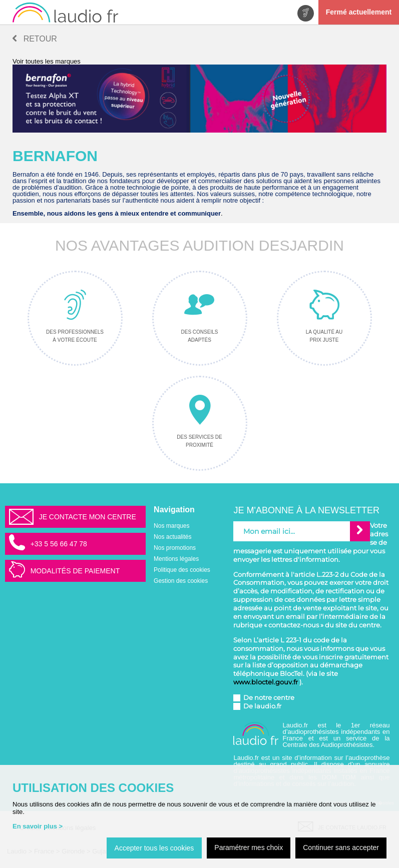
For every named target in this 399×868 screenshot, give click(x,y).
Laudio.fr (300, 725)
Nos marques (171, 526)
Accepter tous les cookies (154, 848)
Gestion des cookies (181, 581)
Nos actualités (172, 537)
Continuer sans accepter (341, 847)
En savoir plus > (38, 826)
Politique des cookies (182, 570)
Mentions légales (176, 559)
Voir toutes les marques (47, 61)
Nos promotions (175, 548)
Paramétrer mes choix (249, 847)
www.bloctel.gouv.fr (266, 682)
